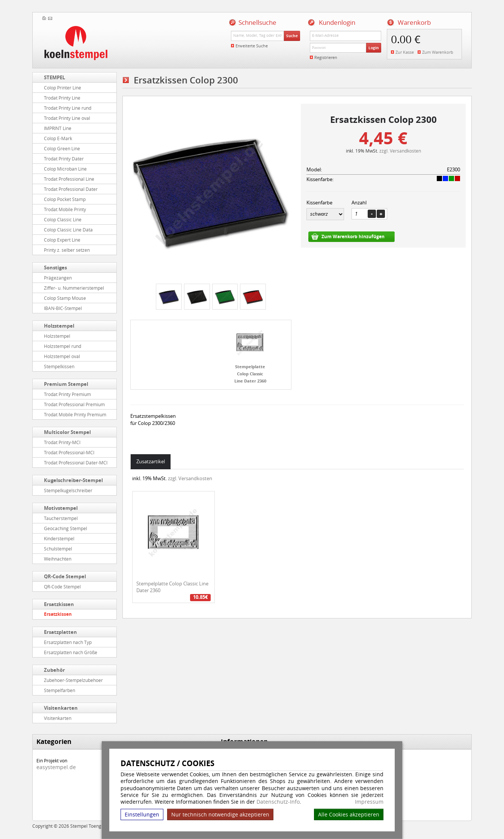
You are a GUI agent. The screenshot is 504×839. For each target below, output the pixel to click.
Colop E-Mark (58, 138)
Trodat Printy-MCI (62, 442)
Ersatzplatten (60, 632)
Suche (292, 36)
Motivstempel (61, 508)
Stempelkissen (59, 366)
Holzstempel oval (62, 356)
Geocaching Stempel (66, 528)
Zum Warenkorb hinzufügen (353, 237)
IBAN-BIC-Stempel (63, 308)
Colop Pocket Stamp (65, 199)
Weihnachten (58, 559)
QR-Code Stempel (65, 576)
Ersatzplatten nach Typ (68, 642)
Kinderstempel (59, 538)
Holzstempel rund (63, 346)
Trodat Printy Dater (64, 159)
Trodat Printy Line (62, 98)
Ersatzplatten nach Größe (71, 652)
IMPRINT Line (58, 128)
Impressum (369, 802)
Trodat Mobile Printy (65, 209)
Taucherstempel (61, 518)
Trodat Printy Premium (67, 394)
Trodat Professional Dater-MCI (76, 463)
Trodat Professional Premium (74, 404)
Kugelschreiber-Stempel (73, 480)
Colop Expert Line (62, 240)
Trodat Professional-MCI (69, 452)
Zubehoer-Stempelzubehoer (73, 680)
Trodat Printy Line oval (67, 118)
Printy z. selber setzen (67, 250)
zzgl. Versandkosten (400, 151)
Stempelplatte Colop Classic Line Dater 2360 (250, 373)
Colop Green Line (62, 148)
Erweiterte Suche (252, 46)
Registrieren (326, 57)
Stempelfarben (60, 690)
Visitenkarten (61, 708)
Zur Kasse (405, 52)
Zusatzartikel (151, 461)
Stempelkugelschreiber (68, 490)
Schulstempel (58, 549)
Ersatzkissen (59, 604)
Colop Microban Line (65, 169)
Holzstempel (59, 326)
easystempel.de (56, 767)
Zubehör (54, 670)
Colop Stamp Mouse (65, 298)
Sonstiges (55, 268)
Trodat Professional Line (69, 179)
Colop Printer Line (63, 88)
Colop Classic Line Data (68, 230)
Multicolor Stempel (67, 432)
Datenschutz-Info (278, 802)
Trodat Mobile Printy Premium (75, 414)
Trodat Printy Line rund (68, 108)
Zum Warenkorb (438, 52)
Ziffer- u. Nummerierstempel (74, 288)
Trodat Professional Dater (71, 189)
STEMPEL (54, 77)
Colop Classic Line (63, 219)
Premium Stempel (66, 384)
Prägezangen (58, 278)
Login (374, 48)
